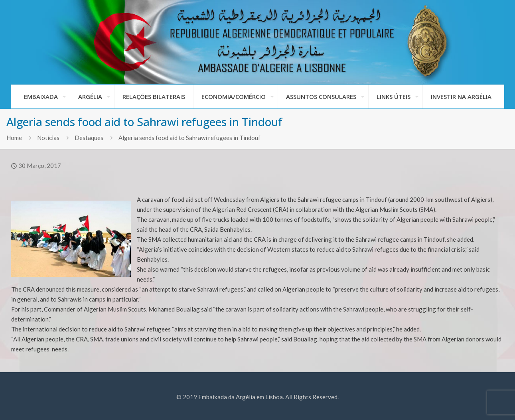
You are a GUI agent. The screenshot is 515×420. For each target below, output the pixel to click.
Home (14, 138)
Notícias (48, 138)
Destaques (89, 138)
